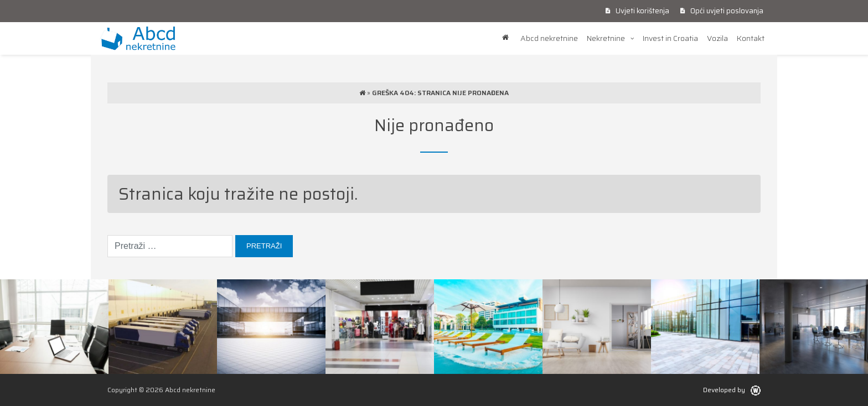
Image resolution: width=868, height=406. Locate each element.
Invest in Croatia (670, 38)
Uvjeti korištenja (637, 11)
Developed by (732, 390)
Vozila (717, 38)
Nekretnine (606, 38)
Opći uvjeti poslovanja (722, 11)
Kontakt (751, 38)
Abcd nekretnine (549, 38)
